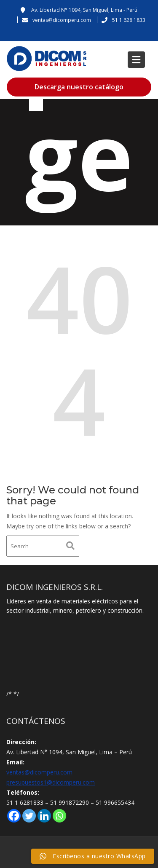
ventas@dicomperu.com (40, 772)
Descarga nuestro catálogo (79, 87)
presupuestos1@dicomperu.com (51, 782)
